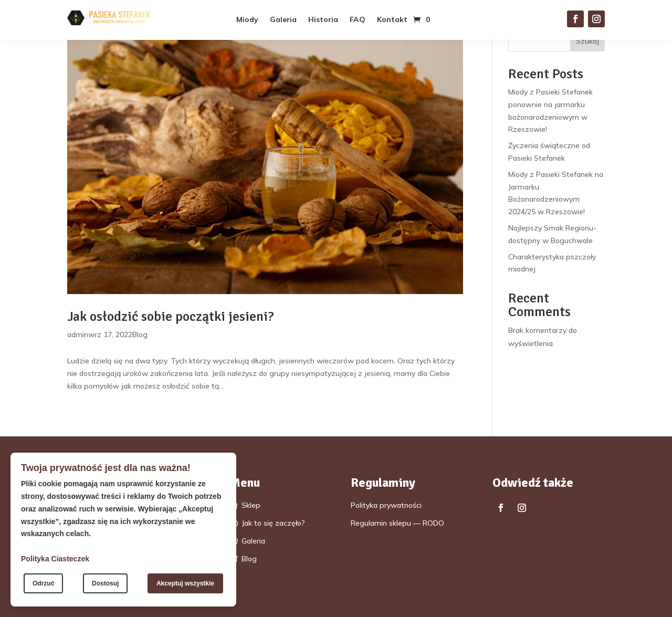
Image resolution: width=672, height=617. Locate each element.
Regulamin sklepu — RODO (397, 523)
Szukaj (587, 41)
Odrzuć (43, 583)
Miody (247, 20)
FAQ (358, 20)
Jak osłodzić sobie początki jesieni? (171, 317)
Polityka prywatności (386, 505)
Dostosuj (105, 583)
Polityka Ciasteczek (55, 559)
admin (78, 334)
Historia (323, 20)
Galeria (283, 20)
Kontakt (392, 20)
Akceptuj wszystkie (185, 583)
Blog (140, 334)
